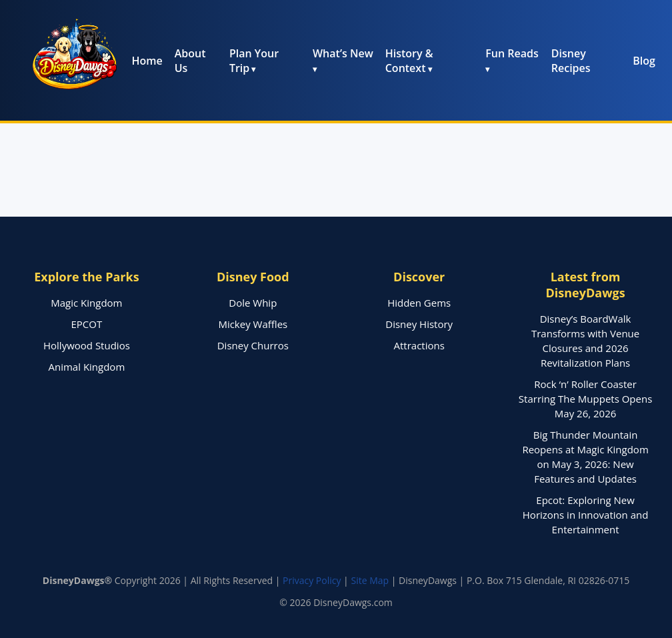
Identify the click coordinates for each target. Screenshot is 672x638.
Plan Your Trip (254, 61)
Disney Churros (253, 345)
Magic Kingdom (86, 303)
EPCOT (87, 324)
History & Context (409, 61)
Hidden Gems (419, 303)
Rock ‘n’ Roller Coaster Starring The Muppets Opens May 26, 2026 (585, 399)
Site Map (370, 580)
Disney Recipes (571, 61)
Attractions (419, 345)
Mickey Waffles (253, 324)
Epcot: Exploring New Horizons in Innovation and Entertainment (586, 515)
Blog (644, 61)
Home (147, 61)
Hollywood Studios (87, 345)
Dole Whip (253, 303)
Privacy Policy (312, 580)
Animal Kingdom (87, 367)
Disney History (419, 324)
